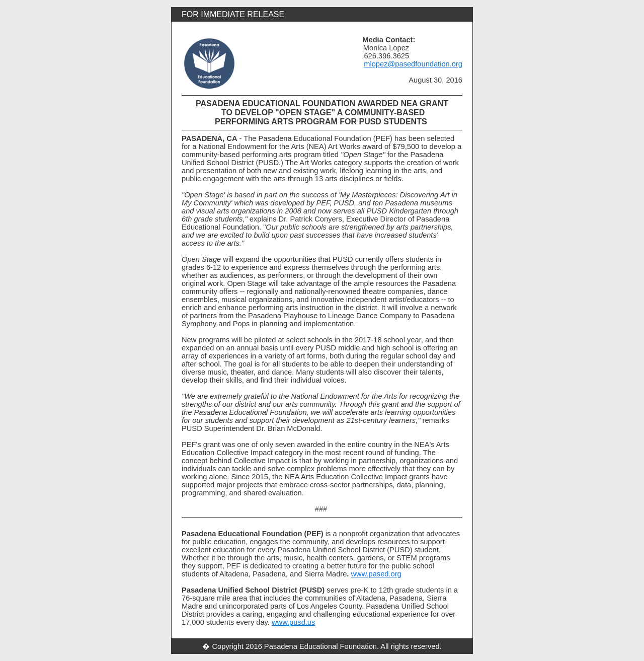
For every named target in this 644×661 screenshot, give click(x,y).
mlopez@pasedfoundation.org (413, 64)
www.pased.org (376, 574)
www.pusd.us (293, 622)
